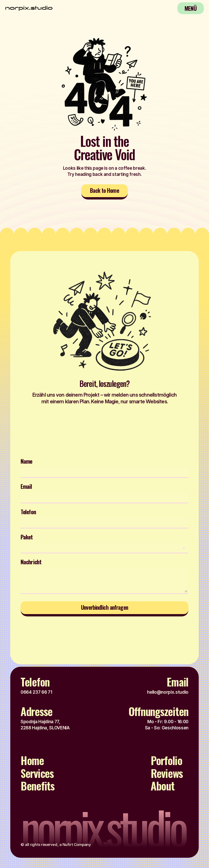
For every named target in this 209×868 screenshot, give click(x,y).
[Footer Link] (35, 762)
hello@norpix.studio (168, 692)
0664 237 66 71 (36, 692)
